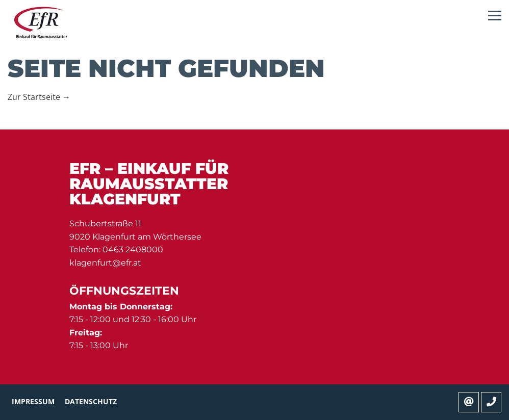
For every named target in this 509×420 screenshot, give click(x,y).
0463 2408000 (133, 250)
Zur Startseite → (39, 97)
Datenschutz (91, 401)
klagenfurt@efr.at (105, 263)
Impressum (33, 401)
